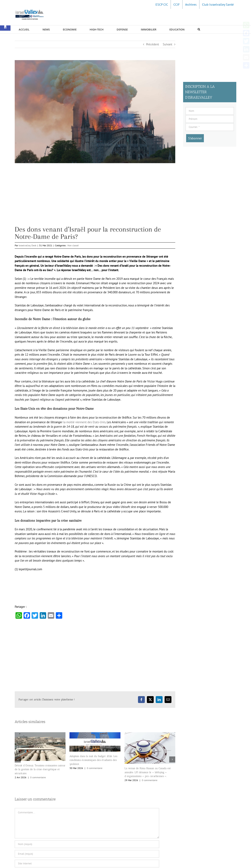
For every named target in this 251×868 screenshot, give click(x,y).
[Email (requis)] (87, 854)
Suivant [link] (168, 44)
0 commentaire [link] (38, 777)
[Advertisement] (95, 197)
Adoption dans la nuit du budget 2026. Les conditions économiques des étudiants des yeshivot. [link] (93, 760)
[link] (162, 4)
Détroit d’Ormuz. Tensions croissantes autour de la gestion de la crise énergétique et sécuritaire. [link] (40, 769)
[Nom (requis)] (87, 844)
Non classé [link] (73, 245)
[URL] (87, 864)
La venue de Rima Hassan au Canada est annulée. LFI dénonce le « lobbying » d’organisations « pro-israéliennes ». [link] (148, 772)
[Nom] (210, 111)
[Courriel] (210, 127)
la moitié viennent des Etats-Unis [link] (84, 422)
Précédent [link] (152, 44)
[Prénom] (210, 119)
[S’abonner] (195, 138)
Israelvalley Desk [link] (28, 245)
